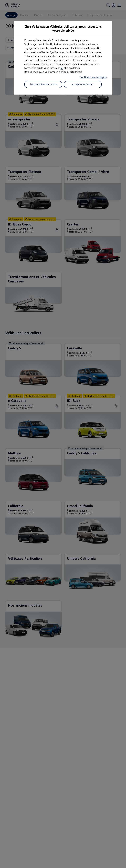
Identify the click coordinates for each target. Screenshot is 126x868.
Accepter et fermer (83, 84)
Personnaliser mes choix (44, 84)
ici (62, 68)
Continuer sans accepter (93, 77)
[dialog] (63, 434)
